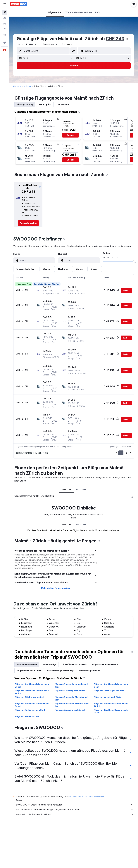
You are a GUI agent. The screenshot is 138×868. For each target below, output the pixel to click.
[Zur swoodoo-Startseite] (19, 4)
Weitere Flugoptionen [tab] (90, 671)
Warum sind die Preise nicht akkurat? (75, 814)
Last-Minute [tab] (63, 104)
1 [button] (121, 453)
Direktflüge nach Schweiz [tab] (74, 664)
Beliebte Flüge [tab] (49, 664)
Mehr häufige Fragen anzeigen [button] (56, 588)
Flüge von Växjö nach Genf (28, 716)
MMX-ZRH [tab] (81, 490)
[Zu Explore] (5, 35)
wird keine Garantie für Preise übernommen (86, 797)
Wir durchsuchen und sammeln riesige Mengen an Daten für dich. (75, 810)
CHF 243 (115, 39)
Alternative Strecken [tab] (27, 664)
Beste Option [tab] (45, 104)
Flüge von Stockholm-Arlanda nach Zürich (32, 686)
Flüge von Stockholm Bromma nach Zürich (111, 705)
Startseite (17, 86)
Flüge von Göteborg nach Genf (30, 697)
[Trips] (5, 43)
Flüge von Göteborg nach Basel (109, 691)
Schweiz (28, 86)
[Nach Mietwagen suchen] (5, 24)
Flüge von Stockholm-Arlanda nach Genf (111, 686)
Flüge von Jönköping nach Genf (30, 710)
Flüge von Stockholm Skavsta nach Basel (111, 711)
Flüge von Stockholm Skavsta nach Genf (71, 698)
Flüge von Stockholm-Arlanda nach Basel (71, 686)
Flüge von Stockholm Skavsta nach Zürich (32, 692)
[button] (5, 4)
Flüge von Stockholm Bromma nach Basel (32, 705)
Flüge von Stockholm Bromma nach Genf (71, 705)
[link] (28, 223)
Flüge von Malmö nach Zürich (108, 697)
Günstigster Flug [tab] (25, 104)
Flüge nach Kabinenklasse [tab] (105, 664)
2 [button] (126, 453)
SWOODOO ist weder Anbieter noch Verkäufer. (75, 805)
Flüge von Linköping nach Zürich (70, 710)
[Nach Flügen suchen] (5, 12)
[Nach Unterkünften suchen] (5, 18)
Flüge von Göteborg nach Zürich (70, 691)
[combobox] (67, 44)
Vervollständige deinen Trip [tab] (60, 671)
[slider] (135, 261)
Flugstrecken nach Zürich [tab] (29, 671)
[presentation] (127, 39)
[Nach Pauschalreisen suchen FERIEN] (5, 29)
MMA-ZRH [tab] (67, 490)
